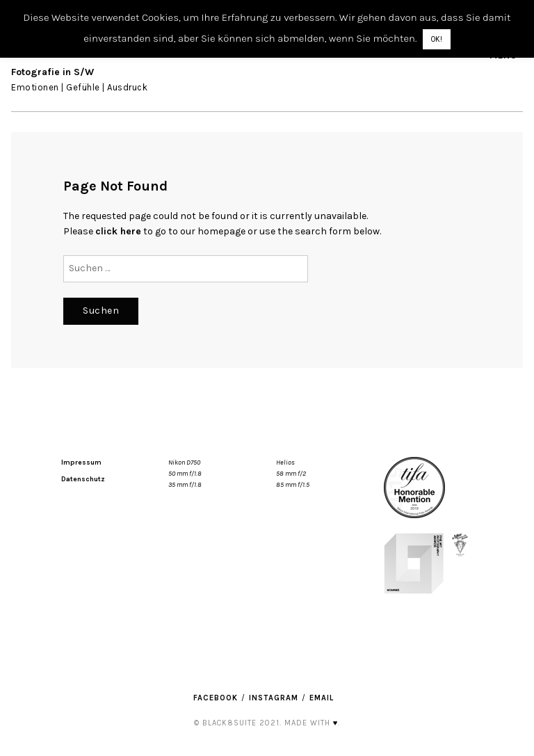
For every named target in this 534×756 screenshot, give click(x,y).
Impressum (81, 463)
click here (118, 231)
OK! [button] (437, 39)
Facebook (216, 698)
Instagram (274, 698)
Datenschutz (83, 479)
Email (322, 698)
